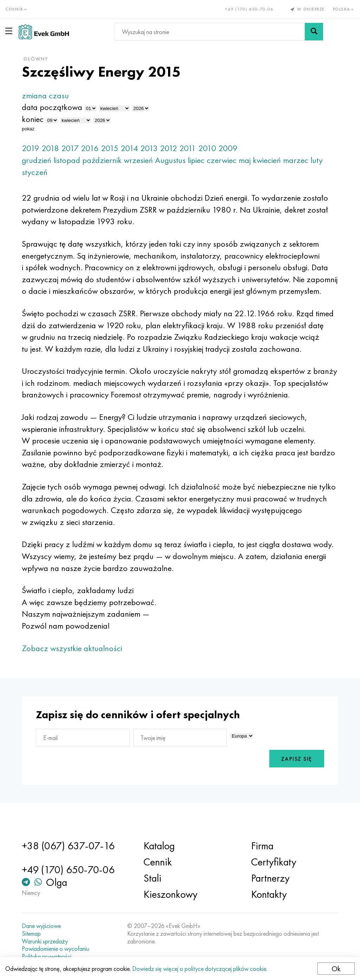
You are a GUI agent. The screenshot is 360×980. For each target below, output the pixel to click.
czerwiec (222, 160)
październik (102, 160)
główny (36, 59)
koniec (33, 119)
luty (317, 160)
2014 (130, 148)
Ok (336, 969)
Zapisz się (296, 770)
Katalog (159, 846)
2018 (51, 148)
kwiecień (267, 160)
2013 (149, 148)
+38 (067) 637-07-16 (69, 846)
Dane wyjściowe (42, 926)
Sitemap (32, 934)
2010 (208, 148)
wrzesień (139, 160)
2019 (31, 148)
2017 (70, 148)
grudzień (37, 160)
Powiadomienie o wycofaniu (56, 949)
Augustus (171, 160)
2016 (90, 148)
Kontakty (269, 895)
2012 (169, 148)
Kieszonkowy (171, 895)
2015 (110, 148)
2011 (188, 148)
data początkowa (52, 107)
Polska (344, 9)
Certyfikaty (273, 862)
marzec (296, 160)
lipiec (197, 160)
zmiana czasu (46, 95)
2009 (228, 148)
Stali (152, 878)
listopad (67, 160)
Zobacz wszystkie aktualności (72, 660)
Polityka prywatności (47, 956)
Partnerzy (270, 878)
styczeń (35, 172)
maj (245, 160)
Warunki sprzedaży (45, 941)
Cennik (158, 862)
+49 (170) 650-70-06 (249, 9)
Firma (262, 846)
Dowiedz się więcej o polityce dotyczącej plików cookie (199, 969)
